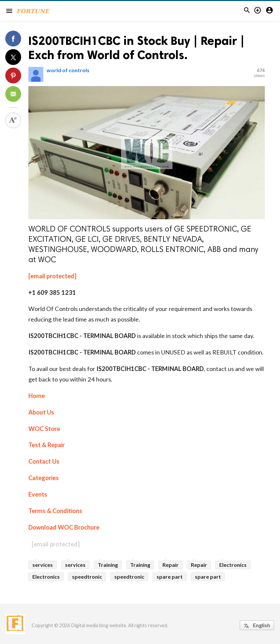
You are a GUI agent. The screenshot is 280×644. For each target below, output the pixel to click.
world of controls (68, 70)
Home (37, 396)
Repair (171, 565)
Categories (44, 478)
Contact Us (44, 461)
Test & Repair (47, 445)
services (43, 565)
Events (38, 494)
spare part (170, 577)
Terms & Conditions (55, 511)
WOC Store (44, 429)
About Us (41, 412)
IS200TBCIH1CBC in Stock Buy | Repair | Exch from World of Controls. (137, 48)
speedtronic (87, 577)
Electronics (233, 565)
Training (108, 565)
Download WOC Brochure (64, 527)
